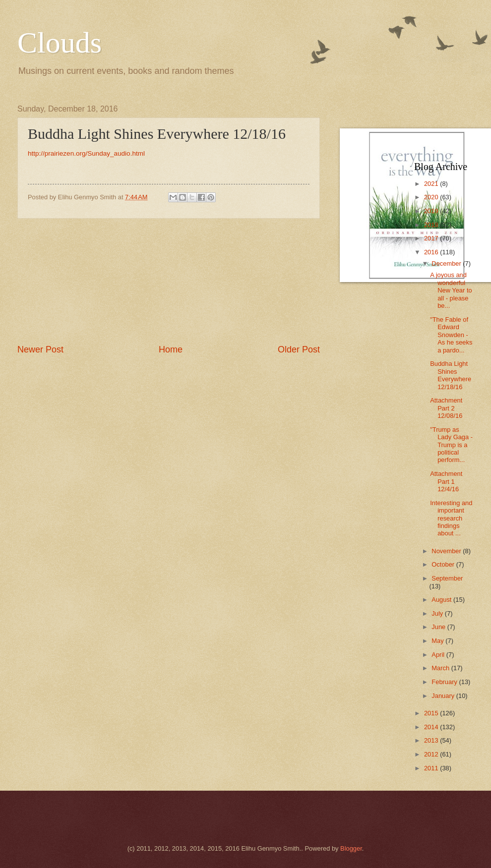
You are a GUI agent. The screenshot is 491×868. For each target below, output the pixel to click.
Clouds (60, 43)
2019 (432, 211)
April (439, 655)
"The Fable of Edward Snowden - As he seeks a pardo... (451, 335)
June (439, 627)
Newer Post (40, 349)
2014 (432, 727)
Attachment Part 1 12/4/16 (446, 481)
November (447, 551)
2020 (432, 197)
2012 (432, 754)
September (447, 578)
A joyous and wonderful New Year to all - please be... (451, 290)
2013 (432, 740)
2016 (432, 252)
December (447, 263)
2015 (432, 713)
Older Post (299, 349)
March (441, 668)
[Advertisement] (169, 281)
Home (171, 349)
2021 (432, 184)
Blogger (351, 848)
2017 (432, 238)
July (438, 613)
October (444, 564)
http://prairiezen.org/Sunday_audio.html (86, 153)
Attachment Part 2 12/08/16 (446, 408)
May (438, 641)
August (442, 600)
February (445, 682)
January (444, 696)
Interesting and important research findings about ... (451, 518)
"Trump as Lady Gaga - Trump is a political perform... (451, 445)
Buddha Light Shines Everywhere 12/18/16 (451, 375)
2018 (432, 225)
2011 (432, 768)
